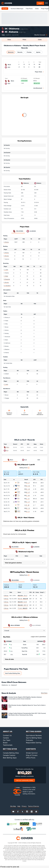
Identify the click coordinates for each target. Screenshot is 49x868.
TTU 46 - (23, 608)
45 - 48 (27, 505)
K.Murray (6, 596)
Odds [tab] (40, 40)
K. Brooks (6, 256)
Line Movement (38, 88)
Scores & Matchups (17, 9)
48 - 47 (28, 492)
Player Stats (39, 72)
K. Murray (6, 242)
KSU (18, 498)
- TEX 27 (23, 596)
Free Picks (29, 9)
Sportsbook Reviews (34, 735)
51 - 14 (28, 499)
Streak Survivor (32, 753)
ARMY (19, 511)
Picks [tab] (24, 40)
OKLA (8, 447)
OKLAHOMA (14, 547)
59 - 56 (28, 486)
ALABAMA (35, 547)
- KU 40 (22, 602)
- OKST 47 (23, 605)
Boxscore (11, 52)
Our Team (7, 740)
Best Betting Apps (10, 758)
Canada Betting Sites (11, 753)
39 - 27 (28, 483)
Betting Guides (34, 731)
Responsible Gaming (34, 743)
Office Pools (31, 758)
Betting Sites (10, 749)
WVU (18, 486)
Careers (6, 738)
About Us (8, 731)
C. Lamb (6, 270)
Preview (29, 52)
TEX (18, 482)
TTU (18, 495)
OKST (19, 492)
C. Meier (6, 276)
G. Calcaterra (7, 286)
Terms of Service (33, 806)
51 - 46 (28, 496)
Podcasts (29, 740)
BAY (18, 508)
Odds (37, 9)
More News (44, 693)
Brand (5, 743)
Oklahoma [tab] (18, 231)
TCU (18, 502)
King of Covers (32, 755)
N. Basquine (7, 279)
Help (19, 806)
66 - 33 (28, 508)
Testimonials (8, 745)
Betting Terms (25, 468)
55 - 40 (28, 489)
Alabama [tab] (31, 231)
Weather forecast (40, 35)
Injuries (38, 52)
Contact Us (7, 735)
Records (20, 52)
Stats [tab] (9, 40)
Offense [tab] (14, 625)
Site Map (13, 806)
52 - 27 (28, 502)
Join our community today (24, 780)
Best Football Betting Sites (13, 673)
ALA (7, 450)
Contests (31, 749)
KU (18, 489)
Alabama (13, 32)
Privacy (24, 806)
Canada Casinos (9, 755)
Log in (40, 3)
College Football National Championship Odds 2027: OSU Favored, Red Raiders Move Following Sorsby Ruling (27, 714)
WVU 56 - (23, 599)
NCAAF (5, 9)
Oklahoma (14, 29)
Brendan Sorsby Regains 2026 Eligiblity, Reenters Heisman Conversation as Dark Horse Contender (25, 698)
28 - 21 (28, 511)
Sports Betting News (34, 738)
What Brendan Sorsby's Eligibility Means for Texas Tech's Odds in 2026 (27, 706)
